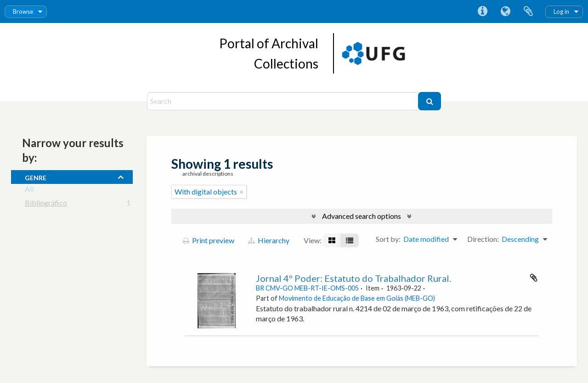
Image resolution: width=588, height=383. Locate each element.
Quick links (482, 11)
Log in (561, 11)
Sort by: (388, 239)
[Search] (284, 101)
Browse (23, 11)
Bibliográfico (46, 204)
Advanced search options (362, 216)
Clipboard (528, 11)
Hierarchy (269, 240)
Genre (36, 177)
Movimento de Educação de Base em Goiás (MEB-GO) (357, 298)
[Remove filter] (242, 192)
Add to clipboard (534, 278)
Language (505, 11)
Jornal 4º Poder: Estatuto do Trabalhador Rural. (353, 278)
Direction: (483, 239)
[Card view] (332, 240)
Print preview (209, 240)
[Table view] (350, 240)
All (29, 191)
